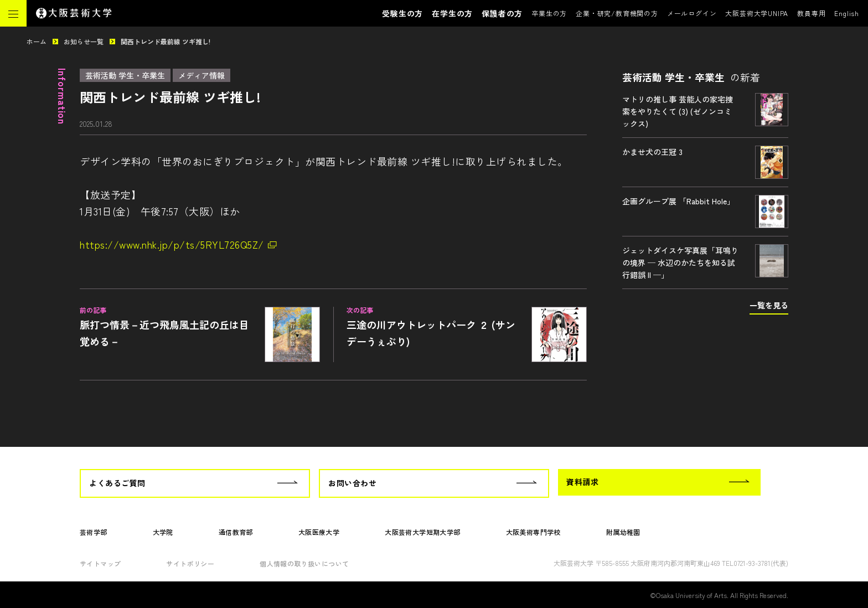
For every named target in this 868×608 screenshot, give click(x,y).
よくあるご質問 (117, 483)
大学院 (163, 532)
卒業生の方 (549, 13)
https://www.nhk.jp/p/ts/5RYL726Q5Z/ (172, 244)
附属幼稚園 (623, 532)
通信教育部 (236, 532)
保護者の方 (502, 13)
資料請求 (582, 482)
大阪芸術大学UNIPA (757, 13)
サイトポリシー (190, 563)
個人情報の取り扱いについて (304, 563)
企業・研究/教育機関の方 (617, 13)
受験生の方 (402, 13)
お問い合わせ (352, 483)
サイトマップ (100, 563)
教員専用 (811, 13)
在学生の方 (452, 13)
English (847, 13)
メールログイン (692, 13)
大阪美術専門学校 (533, 532)
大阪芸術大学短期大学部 (422, 532)
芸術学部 (94, 532)
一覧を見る (769, 305)
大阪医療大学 (319, 532)
